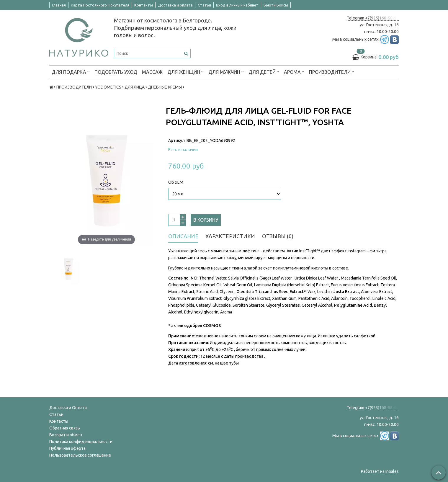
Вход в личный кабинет (237, 5)
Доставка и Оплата (68, 408)
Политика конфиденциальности (81, 442)
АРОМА (294, 72)
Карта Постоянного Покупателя (100, 5)
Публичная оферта (67, 448)
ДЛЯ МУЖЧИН (226, 72)
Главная (59, 5)
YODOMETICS (108, 87)
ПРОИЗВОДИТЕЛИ (332, 72)
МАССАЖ (152, 72)
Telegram (356, 18)
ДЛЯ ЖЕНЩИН (185, 72)
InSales (392, 471)
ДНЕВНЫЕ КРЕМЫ (165, 87)
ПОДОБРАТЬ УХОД (116, 72)
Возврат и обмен (66, 435)
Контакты (144, 5)
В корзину (206, 220)
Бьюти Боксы (276, 5)
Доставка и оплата (175, 5)
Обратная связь (65, 428)
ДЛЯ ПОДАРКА (71, 72)
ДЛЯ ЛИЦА (135, 87)
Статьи (204, 5)
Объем (176, 182)
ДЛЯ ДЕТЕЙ (264, 72)
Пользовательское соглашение (80, 455)
